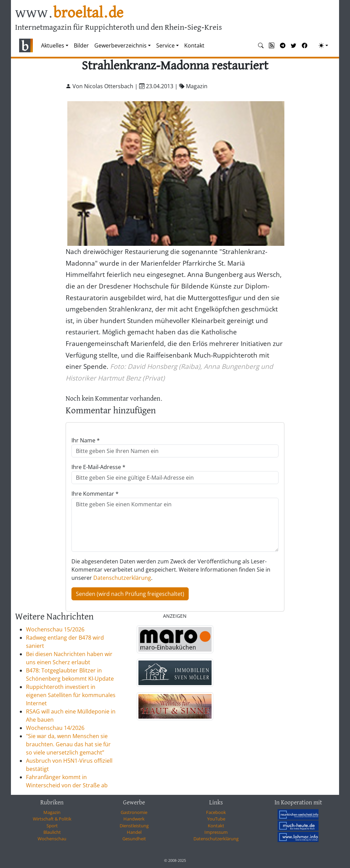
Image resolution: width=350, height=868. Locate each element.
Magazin (52, 812)
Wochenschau (52, 839)
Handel (134, 832)
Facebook (216, 812)
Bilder (81, 45)
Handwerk (134, 819)
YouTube (216, 819)
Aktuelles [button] (53, 45)
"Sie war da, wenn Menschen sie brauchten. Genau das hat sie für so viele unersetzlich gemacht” (68, 744)
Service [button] (165, 45)
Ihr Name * (86, 440)
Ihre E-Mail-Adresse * (98, 467)
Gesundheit (134, 839)
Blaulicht (52, 832)
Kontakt (194, 45)
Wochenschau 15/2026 (55, 629)
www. (69, 13)
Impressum (216, 832)
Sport (52, 826)
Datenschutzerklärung (122, 578)
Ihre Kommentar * (95, 494)
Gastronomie (134, 812)
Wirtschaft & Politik (52, 819)
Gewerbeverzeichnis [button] (120, 45)
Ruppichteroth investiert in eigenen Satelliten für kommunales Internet (71, 695)
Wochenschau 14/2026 (55, 728)
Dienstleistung (134, 826)
